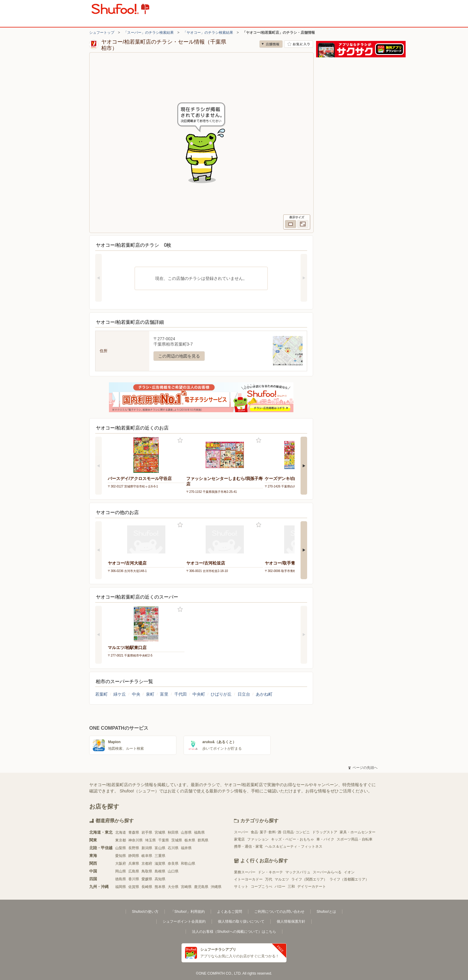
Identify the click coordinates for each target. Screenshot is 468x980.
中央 (136, 694)
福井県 (186, 848)
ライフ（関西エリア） (309, 879)
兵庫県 (134, 864)
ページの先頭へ (363, 768)
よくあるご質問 (230, 912)
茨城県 (177, 840)
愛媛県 (147, 879)
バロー (280, 887)
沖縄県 (216, 887)
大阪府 (121, 864)
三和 (291, 887)
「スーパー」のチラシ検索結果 (149, 33)
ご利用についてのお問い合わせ (279, 912)
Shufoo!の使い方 (145, 912)
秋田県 (173, 832)
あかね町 (264, 694)
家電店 (239, 839)
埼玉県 (150, 840)
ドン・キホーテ (270, 872)
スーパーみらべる (327, 872)
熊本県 (160, 887)
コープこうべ (261, 887)
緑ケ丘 (120, 694)
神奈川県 (136, 840)
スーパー (241, 832)
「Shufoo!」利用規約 (188, 912)
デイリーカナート (312, 887)
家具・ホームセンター (358, 832)
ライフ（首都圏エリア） (349, 879)
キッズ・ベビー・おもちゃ (292, 839)
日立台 (244, 694)
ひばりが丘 (221, 694)
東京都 (121, 840)
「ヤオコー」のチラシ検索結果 (208, 33)
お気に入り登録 (180, 440)
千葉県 (164, 840)
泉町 (150, 694)
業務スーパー (245, 872)
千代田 (181, 694)
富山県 (160, 848)
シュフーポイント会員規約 (184, 921)
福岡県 (121, 887)
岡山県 (121, 871)
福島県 (199, 832)
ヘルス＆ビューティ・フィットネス (294, 846)
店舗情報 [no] (271, 44)
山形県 (186, 832)
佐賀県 (134, 887)
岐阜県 (147, 856)
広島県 (134, 871)
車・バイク (325, 839)
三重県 (160, 856)
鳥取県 (147, 871)
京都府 (147, 864)
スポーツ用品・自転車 (355, 839)
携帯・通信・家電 (248, 846)
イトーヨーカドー (248, 879)
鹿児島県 (201, 887)
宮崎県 (186, 887)
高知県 (160, 879)
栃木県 (190, 840)
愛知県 (121, 856)
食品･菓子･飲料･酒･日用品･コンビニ (280, 832)
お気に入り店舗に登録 (299, 44)
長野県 (134, 848)
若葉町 (101, 694)
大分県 (173, 887)
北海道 (121, 832)
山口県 (173, 871)
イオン (349, 872)
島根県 (160, 871)
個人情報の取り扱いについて (241, 921)
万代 (269, 879)
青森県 (134, 832)
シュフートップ (102, 33)
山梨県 (121, 848)
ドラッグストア (325, 832)
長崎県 (147, 887)
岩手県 (147, 832)
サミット (241, 887)
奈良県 (173, 864)
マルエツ (282, 879)
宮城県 (160, 832)
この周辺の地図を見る (179, 356)
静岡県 (134, 856)
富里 (164, 694)
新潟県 (147, 848)
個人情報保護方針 (291, 921)
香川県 (134, 879)
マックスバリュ (298, 872)
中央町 (199, 694)
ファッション (258, 839)
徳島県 (121, 879)
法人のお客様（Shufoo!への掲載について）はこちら (234, 932)
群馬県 (203, 840)
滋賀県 (160, 864)
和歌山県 (188, 864)
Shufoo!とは (326, 912)
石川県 (173, 848)
